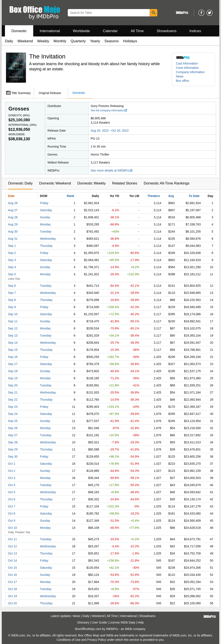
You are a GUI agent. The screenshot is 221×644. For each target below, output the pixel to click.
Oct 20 (12, 603)
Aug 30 (13, 231)
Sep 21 (13, 392)
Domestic (19, 31)
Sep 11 (13, 321)
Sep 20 (13, 385)
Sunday (45, 217)
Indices (195, 31)
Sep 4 (12, 267)
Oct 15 (12, 568)
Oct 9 (12, 521)
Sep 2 (12, 253)
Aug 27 (13, 210)
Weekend (25, 41)
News (180, 76)
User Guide (99, 622)
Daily (9, 41)
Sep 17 (13, 364)
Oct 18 (12, 589)
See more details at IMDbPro (112, 170)
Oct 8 (12, 513)
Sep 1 (12, 246)
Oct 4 (12, 485)
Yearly (95, 41)
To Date (194, 196)
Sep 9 (12, 307)
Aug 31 (13, 239)
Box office (182, 81)
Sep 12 (13, 328)
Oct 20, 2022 (120, 131)
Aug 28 (13, 217)
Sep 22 (13, 400)
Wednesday (48, 239)
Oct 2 (12, 471)
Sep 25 (13, 421)
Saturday (46, 210)
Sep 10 (13, 314)
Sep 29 (13, 449)
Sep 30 (13, 457)
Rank (70, 196)
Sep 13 (13, 335)
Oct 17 (12, 582)
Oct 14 (12, 561)
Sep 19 (13, 378)
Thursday (46, 246)
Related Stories (125, 183)
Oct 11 (12, 539)
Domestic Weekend (55, 183)
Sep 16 (13, 357)
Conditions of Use (69, 640)
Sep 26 (13, 428)
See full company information (109, 110)
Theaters (154, 196)
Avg (171, 196)
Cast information (187, 63)
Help (141, 622)
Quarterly (78, 41)
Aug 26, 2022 (100, 131)
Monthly (60, 41)
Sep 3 (12, 260)
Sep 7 (12, 293)
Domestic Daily (20, 183)
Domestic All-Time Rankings (167, 183)
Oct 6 (12, 499)
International (50, 31)
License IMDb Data (122, 622)
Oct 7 (12, 506)
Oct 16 (12, 575)
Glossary (83, 622)
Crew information (187, 68)
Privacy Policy (97, 640)
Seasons (112, 41)
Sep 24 (13, 414)
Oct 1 (12, 464)
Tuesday (46, 231)
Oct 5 (12, 492)
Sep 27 (13, 435)
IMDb (129, 629)
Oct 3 (12, 478)
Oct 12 (12, 546)
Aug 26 (13, 203)
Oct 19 (12, 596)
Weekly (43, 41)
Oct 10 (12, 528)
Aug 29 (13, 224)
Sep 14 (13, 343)
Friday (44, 203)
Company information (190, 72)
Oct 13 (12, 553)
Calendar (110, 31)
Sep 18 (13, 371)
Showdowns (167, 31)
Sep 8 (12, 300)
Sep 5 (12, 274)
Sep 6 (12, 286)
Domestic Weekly (91, 183)
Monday (45, 224)
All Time (137, 31)
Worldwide (81, 31)
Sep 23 (13, 407)
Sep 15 (13, 350)
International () (22, 125)
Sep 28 (13, 442)
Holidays (130, 41)
